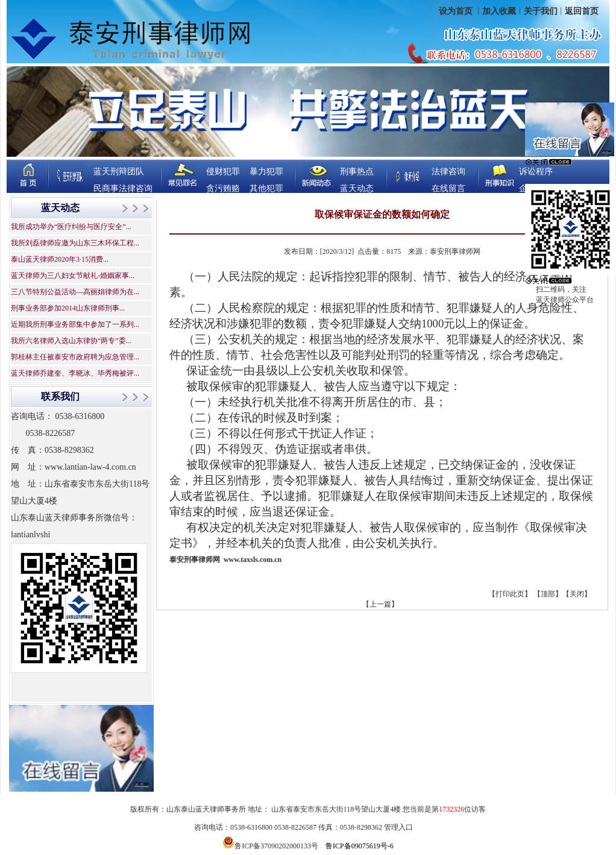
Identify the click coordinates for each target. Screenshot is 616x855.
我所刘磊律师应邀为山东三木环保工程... (75, 243)
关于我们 (541, 11)
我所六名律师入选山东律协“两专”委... (71, 341)
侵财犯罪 (223, 172)
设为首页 (457, 11)
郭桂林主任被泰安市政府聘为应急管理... (75, 357)
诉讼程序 (536, 172)
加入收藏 (499, 11)
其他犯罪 (266, 188)
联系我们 (60, 396)
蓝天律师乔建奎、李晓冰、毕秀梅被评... (75, 373)
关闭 (577, 594)
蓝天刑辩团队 (119, 172)
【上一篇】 (380, 604)
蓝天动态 (357, 188)
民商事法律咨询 (123, 188)
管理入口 (398, 827)
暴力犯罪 (266, 172)
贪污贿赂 (223, 188)
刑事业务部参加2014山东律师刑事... (68, 308)
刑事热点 (357, 172)
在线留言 (448, 188)
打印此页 (510, 594)
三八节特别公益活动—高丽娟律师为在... (75, 292)
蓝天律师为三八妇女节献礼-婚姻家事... (73, 276)
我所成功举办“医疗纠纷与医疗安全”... (71, 227)
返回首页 (582, 11)
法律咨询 (448, 172)
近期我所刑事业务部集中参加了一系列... (75, 324)
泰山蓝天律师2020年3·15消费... (60, 259)
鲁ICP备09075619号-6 (360, 846)
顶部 (548, 594)
